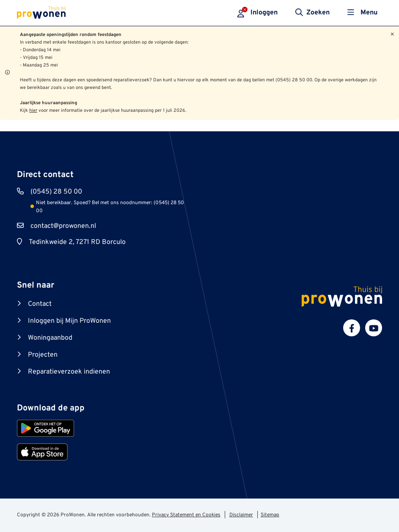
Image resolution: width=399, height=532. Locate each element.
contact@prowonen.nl (63, 226)
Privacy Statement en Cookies (186, 515)
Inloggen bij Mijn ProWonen (69, 321)
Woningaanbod (50, 338)
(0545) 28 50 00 (56, 192)
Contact (40, 304)
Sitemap (270, 515)
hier (33, 111)
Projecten (43, 355)
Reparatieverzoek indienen (69, 372)
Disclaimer (241, 515)
